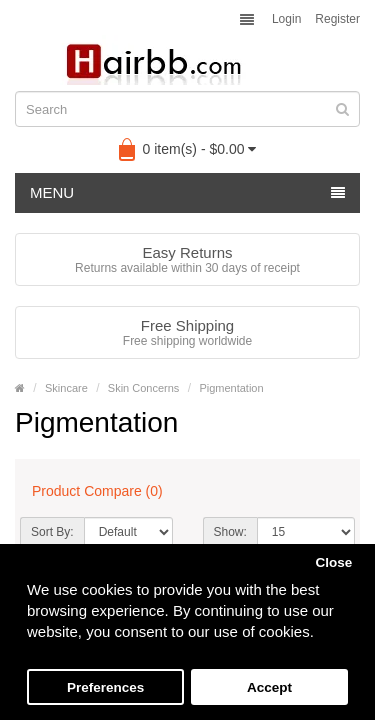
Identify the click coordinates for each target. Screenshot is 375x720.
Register (337, 19)
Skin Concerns (144, 388)
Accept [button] (269, 687)
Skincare (66, 388)
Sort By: (52, 532)
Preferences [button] (105, 687)
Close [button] (333, 562)
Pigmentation (231, 388)
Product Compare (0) (97, 491)
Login (286, 19)
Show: (230, 532)
